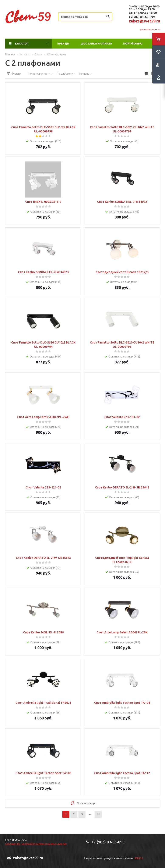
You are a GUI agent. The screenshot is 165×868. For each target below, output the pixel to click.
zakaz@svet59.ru (144, 21)
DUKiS (139, 858)
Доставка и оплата (96, 43)
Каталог (22, 43)
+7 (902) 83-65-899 (108, 842)
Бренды (63, 43)
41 (98, 814)
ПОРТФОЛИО (133, 43)
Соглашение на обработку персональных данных (36, 844)
